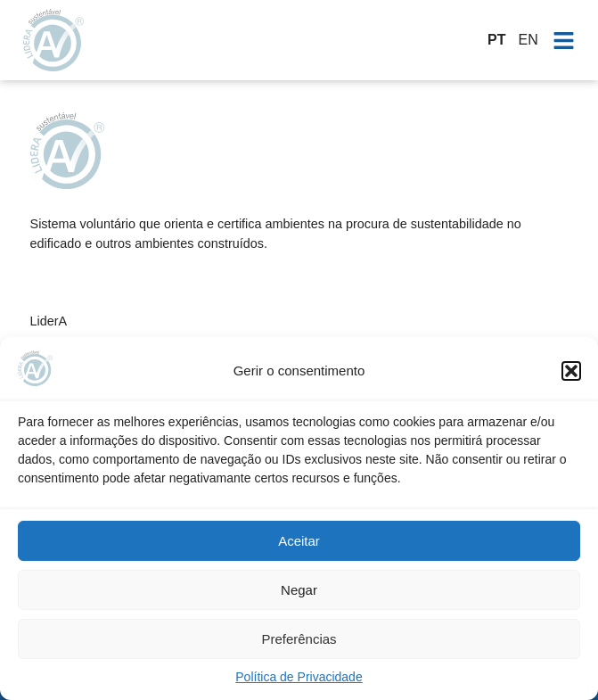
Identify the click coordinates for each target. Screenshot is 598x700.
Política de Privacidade (299, 677)
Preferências (299, 639)
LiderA (49, 321)
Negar (299, 590)
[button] (571, 371)
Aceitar (299, 541)
